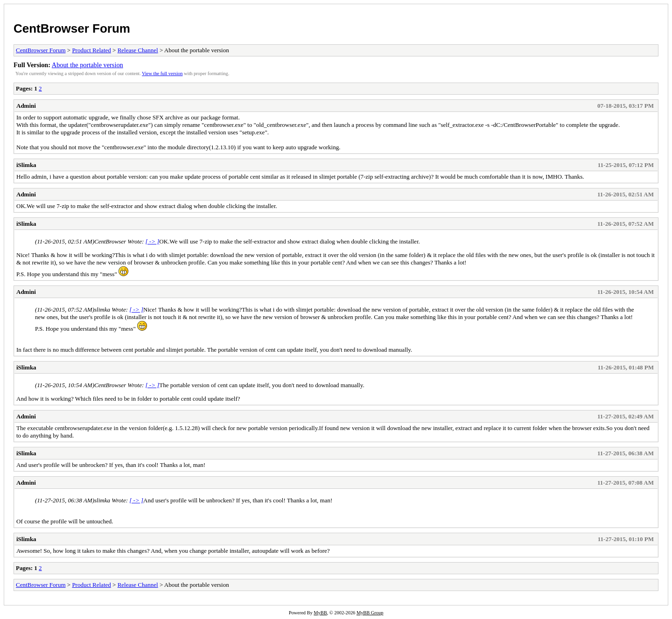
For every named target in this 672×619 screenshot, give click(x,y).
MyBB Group (370, 613)
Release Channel (138, 50)
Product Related (91, 50)
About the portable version (87, 65)
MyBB (320, 613)
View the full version (162, 73)
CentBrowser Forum (72, 28)
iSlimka (26, 165)
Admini (26, 106)
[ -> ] (153, 241)
